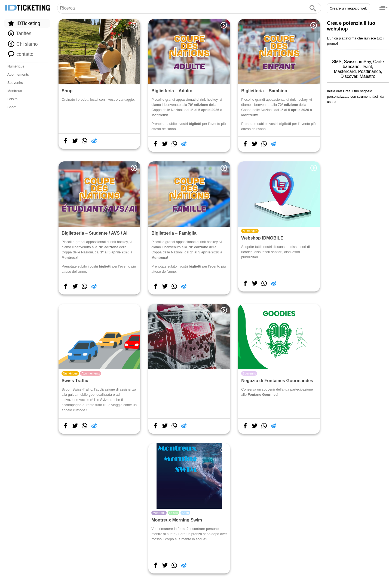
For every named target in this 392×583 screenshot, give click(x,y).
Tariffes (20, 33)
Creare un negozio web (348, 8)
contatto (21, 54)
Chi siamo (23, 44)
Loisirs (12, 99)
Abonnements (18, 74)
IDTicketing (24, 23)
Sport (12, 107)
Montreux (15, 91)
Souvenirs (15, 83)
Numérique (16, 66)
